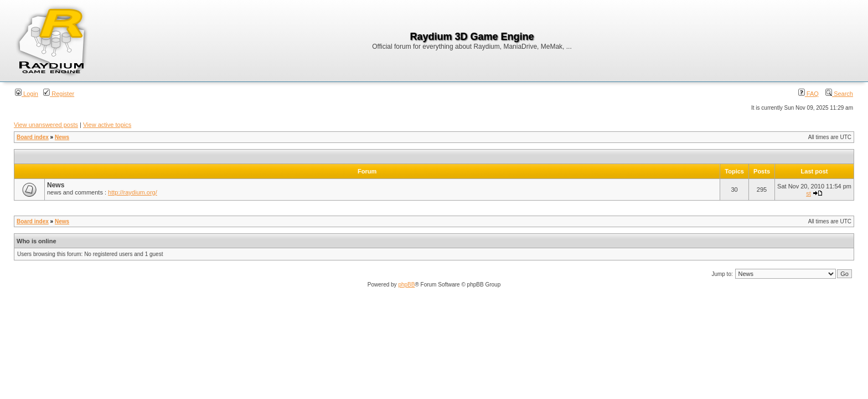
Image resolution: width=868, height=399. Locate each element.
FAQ (808, 94)
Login (27, 94)
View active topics (107, 125)
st (808, 193)
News (62, 137)
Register (59, 94)
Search (839, 94)
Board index (33, 137)
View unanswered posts (46, 125)
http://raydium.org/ (133, 192)
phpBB (406, 285)
